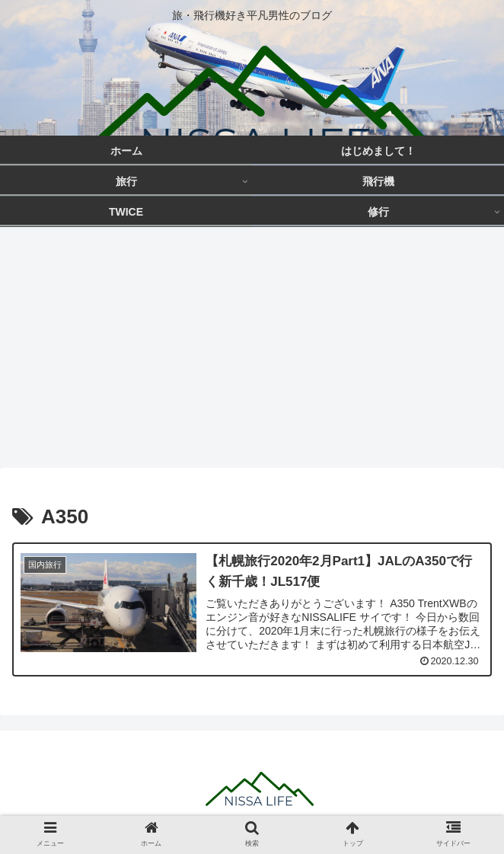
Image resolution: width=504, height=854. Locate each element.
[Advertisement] (252, 352)
